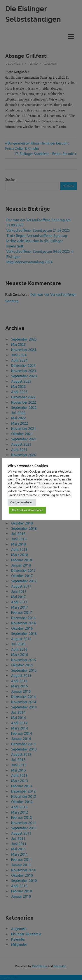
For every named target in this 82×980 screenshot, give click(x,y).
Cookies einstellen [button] (22, 502)
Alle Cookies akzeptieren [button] (27, 510)
